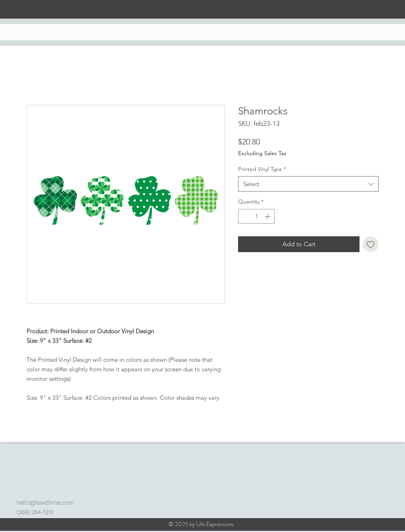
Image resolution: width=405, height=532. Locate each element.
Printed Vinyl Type (262, 169)
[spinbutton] (256, 216)
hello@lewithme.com (45, 503)
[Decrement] (244, 216)
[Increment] (268, 216)
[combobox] (308, 184)
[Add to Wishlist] (371, 244)
